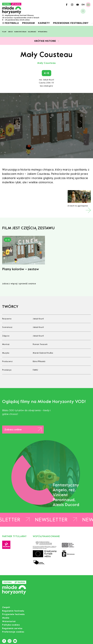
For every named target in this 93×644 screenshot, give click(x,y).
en (83, 5)
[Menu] (88, 5)
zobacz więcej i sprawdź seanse (19, 284)
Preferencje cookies (13, 632)
